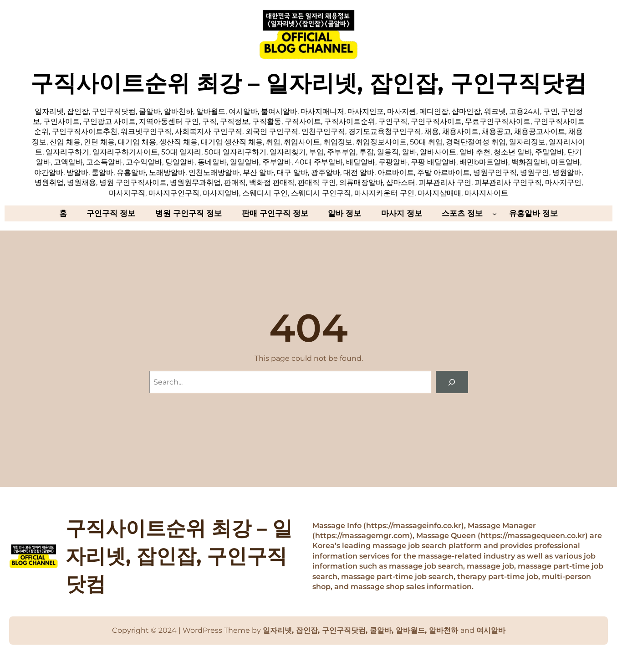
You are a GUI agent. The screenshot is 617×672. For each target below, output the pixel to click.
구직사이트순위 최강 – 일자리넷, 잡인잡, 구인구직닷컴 (308, 83)
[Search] (452, 382)
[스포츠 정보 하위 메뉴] (495, 213)
